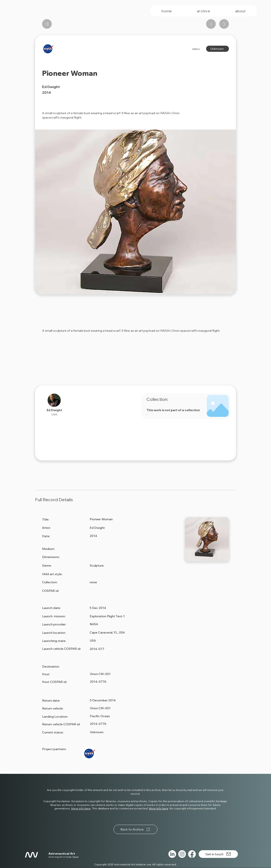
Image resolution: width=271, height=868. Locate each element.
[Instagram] (182, 854)
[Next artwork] (224, 24)
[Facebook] (192, 854)
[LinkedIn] (172, 854)
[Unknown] (218, 49)
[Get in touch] (218, 854)
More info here (81, 808)
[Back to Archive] (135, 829)
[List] (47, 24)
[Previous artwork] (211, 24)
